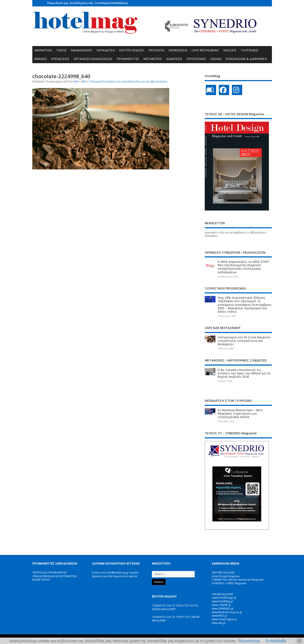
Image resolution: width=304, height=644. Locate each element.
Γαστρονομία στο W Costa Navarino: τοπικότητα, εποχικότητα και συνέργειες (244, 341)
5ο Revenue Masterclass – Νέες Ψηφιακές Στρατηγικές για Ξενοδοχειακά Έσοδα (240, 414)
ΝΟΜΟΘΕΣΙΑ (178, 50)
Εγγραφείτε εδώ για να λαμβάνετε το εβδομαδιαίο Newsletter (236, 234)
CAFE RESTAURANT (205, 50)
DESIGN (216, 59)
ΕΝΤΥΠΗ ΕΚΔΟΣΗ (132, 50)
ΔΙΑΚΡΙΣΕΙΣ (174, 59)
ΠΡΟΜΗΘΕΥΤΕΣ (128, 59)
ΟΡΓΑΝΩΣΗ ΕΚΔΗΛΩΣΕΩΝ (93, 59)
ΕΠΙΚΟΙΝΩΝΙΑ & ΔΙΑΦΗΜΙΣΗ (246, 59)
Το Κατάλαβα (275, 641)
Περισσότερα (249, 641)
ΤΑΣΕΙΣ (61, 50)
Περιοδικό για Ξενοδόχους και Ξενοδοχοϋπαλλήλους (88, 3)
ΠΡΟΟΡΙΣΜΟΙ (196, 59)
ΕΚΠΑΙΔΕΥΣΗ (106, 50)
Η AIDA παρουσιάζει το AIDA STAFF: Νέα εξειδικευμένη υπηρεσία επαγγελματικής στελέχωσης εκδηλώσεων (244, 267)
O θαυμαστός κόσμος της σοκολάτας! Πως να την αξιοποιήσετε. (128, 81)
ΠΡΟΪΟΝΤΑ (156, 50)
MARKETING (43, 50)
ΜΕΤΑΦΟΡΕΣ (153, 59)
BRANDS (41, 59)
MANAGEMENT (82, 50)
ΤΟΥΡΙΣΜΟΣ (250, 50)
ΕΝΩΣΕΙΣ (230, 50)
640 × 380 (79, 81)
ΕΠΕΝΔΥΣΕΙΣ (60, 59)
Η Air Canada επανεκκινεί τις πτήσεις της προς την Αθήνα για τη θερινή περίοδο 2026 (244, 373)
